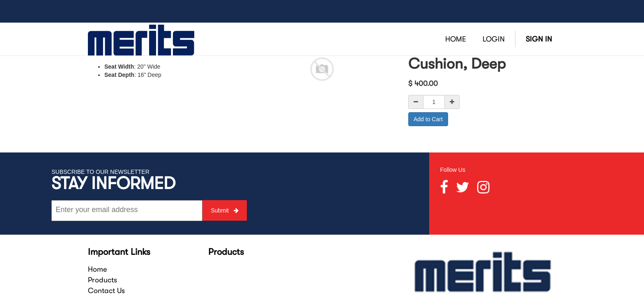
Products (102, 280)
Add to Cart (428, 119)
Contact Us (106, 291)
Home (97, 269)
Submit (224, 210)
